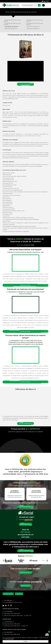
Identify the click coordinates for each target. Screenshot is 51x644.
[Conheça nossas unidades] (26, 616)
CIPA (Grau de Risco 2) (33, 27)
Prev (4, 561)
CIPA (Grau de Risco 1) (12, 27)
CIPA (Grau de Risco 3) (11, 29)
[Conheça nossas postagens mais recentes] (26, 586)
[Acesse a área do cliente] (8, 594)
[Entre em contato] (26, 573)
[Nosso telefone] (43, 5)
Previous (3, 494)
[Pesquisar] (39, 5)
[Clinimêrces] (11, 5)
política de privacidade (9, 639)
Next (48, 494)
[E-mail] (24, 602)
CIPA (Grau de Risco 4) (33, 29)
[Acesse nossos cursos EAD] (19, 594)
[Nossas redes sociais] (42, 1)
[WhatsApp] (26, 612)
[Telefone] (24, 600)
